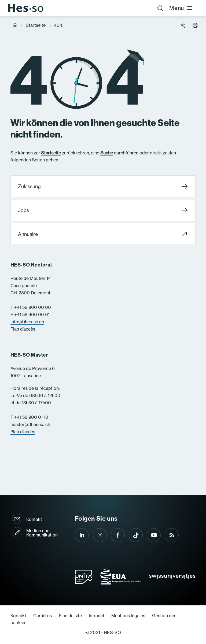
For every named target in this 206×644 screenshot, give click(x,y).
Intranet (97, 616)
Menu (181, 8)
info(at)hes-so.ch (27, 322)
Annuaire (103, 234)
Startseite (36, 25)
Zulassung (103, 186)
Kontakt (34, 519)
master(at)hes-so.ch (30, 424)
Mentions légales (128, 616)
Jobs (103, 210)
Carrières (43, 616)
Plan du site (70, 616)
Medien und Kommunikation (42, 533)
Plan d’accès (23, 329)
